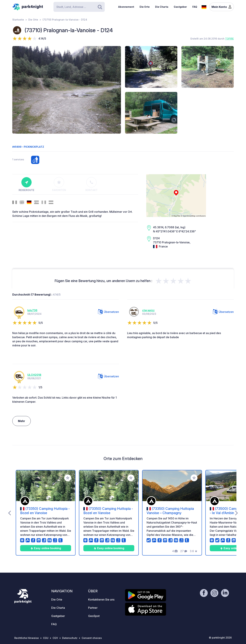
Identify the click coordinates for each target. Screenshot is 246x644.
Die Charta (162, 7)
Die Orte (145, 7)
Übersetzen (108, 312)
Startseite (18, 20)
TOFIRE (229, 39)
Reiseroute (26, 184)
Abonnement (126, 7)
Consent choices (92, 638)
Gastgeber (180, 7)
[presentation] (9, 513)
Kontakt (91, 184)
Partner (93, 608)
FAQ (195, 7)
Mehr (22, 421)
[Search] (79, 7)
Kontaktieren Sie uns (101, 600)
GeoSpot (94, 616)
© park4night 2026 (220, 638)
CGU (46, 638)
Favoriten (59, 184)
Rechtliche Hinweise (27, 638)
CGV (55, 638)
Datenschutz (70, 638)
